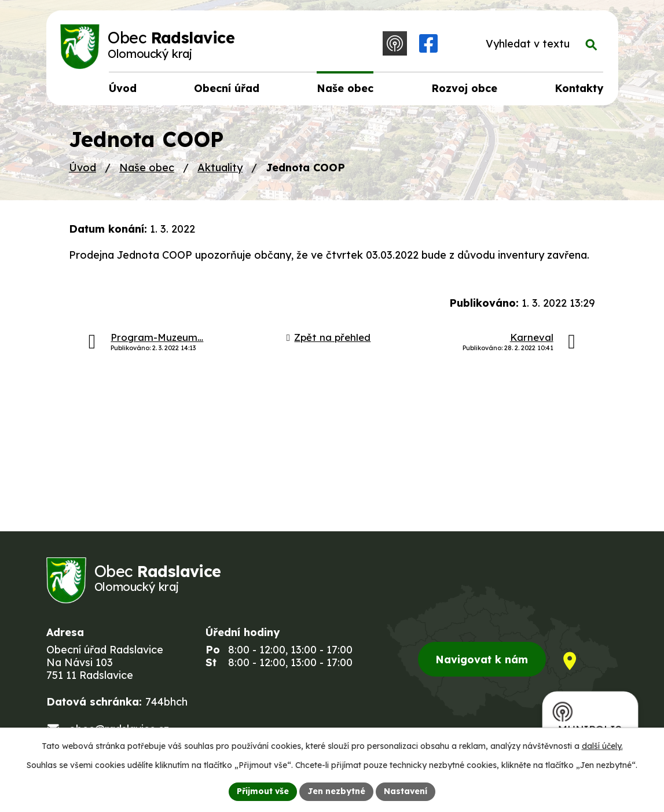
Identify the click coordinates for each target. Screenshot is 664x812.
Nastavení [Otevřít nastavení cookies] (406, 791)
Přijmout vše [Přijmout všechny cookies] (263, 791)
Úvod (82, 168)
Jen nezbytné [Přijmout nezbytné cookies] (336, 791)
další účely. (602, 746)
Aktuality (220, 168)
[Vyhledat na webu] (539, 44)
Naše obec (147, 168)
